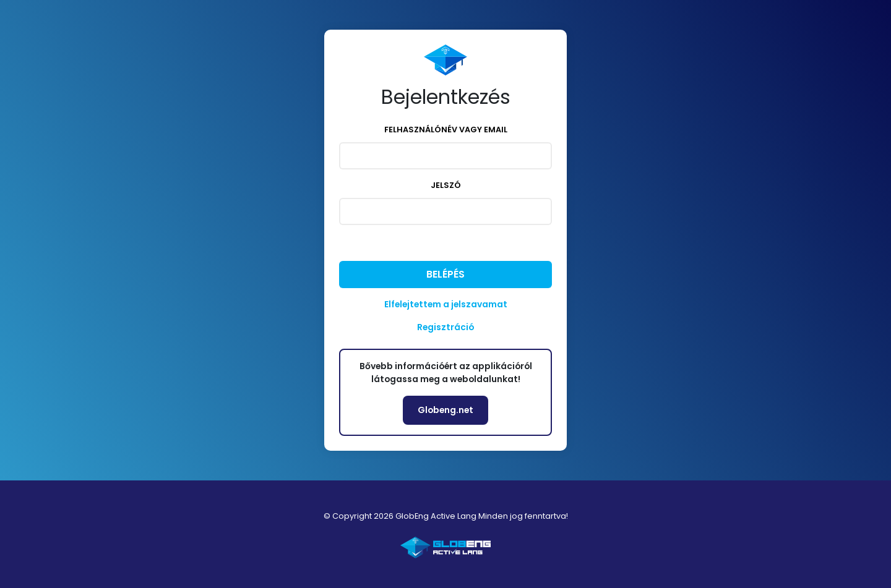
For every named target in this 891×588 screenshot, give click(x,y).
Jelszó (446, 185)
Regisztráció (445, 327)
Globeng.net (445, 410)
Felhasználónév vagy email (446, 130)
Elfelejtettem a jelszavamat (446, 304)
